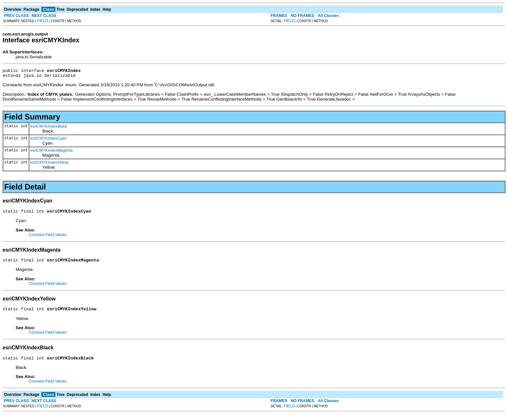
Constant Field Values (48, 238)
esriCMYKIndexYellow (49, 164)
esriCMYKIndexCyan (48, 140)
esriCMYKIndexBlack (49, 128)
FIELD (43, 21)
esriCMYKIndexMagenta (51, 152)
